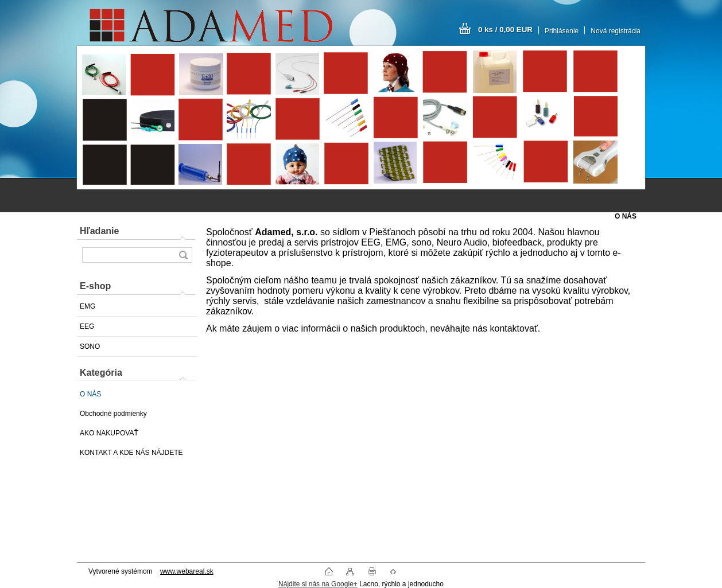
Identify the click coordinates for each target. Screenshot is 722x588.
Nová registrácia (616, 31)
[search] (183, 255)
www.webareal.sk (187, 571)
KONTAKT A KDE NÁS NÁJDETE (131, 453)
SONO (90, 346)
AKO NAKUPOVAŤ (109, 433)
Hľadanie (99, 231)
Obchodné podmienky (113, 414)
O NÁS (90, 394)
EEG (87, 326)
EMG (88, 306)
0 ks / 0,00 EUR (505, 30)
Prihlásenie (562, 31)
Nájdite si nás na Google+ (318, 584)
